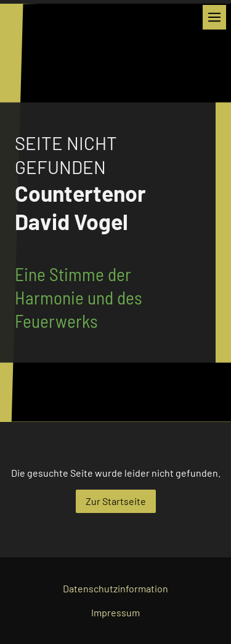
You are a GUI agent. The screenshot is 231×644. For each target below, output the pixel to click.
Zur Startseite (116, 501)
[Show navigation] (214, 17)
